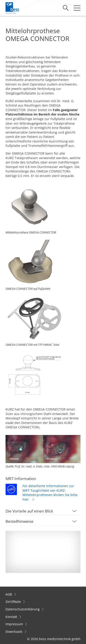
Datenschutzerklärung (23, 609)
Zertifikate (14, 602)
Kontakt (12, 617)
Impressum (15, 624)
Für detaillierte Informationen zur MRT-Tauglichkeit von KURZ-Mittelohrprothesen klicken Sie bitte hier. (50, 493)
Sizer (9, 414)
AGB (9, 594)
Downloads (14, 632)
